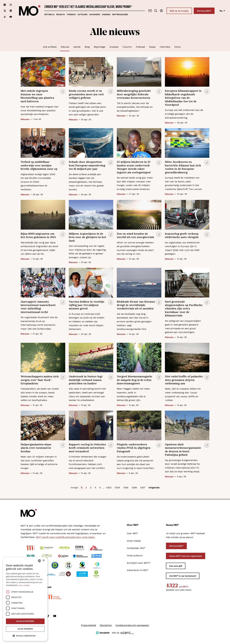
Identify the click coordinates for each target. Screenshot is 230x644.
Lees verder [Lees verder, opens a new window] (24, 585)
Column (127, 47)
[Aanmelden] (161, 11)
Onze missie (134, 541)
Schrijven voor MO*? (139, 563)
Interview (165, 47)
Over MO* (132, 533)
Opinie (77, 47)
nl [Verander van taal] (222, 11)
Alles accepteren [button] (25, 621)
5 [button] (100, 488)
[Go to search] (156, 11)
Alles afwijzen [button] (25, 629)
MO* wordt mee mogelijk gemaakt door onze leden (65, 537)
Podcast (140, 47)
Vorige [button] (74, 488)
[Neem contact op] (150, 11)
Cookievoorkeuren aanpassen (132, 625)
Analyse (114, 47)
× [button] (43, 561)
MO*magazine (120, 14)
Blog (87, 47)
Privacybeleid (89, 625)
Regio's (61, 14)
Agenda (106, 14)
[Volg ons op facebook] (5, 5)
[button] (25, 636)
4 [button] (95, 488)
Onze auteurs (135, 555)
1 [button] (82, 488)
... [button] (103, 488)
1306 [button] (134, 488)
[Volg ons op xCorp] (5, 11)
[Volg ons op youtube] (11, 17)
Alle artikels (50, 47)
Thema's (71, 14)
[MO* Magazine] (30, 11)
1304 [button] (117, 488)
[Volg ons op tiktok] (5, 17)
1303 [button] (109, 488)
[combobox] (39, 561)
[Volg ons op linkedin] (11, 11)
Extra (177, 47)
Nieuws (65, 47)
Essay (152, 47)
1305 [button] (126, 488)
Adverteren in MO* (138, 570)
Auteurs (83, 14)
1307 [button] (143, 488)
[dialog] (25, 599)
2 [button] (86, 488)
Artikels (49, 14)
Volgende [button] (154, 488)
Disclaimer (106, 625)
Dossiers (95, 14)
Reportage (100, 47)
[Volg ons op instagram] (11, 5)
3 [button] (91, 488)
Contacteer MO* (136, 548)
